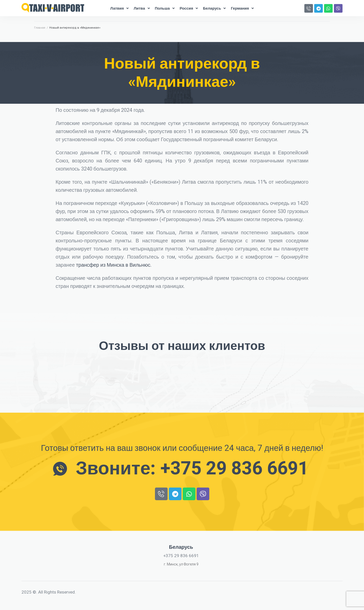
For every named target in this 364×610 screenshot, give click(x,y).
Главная (40, 28)
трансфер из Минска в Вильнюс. (114, 265)
